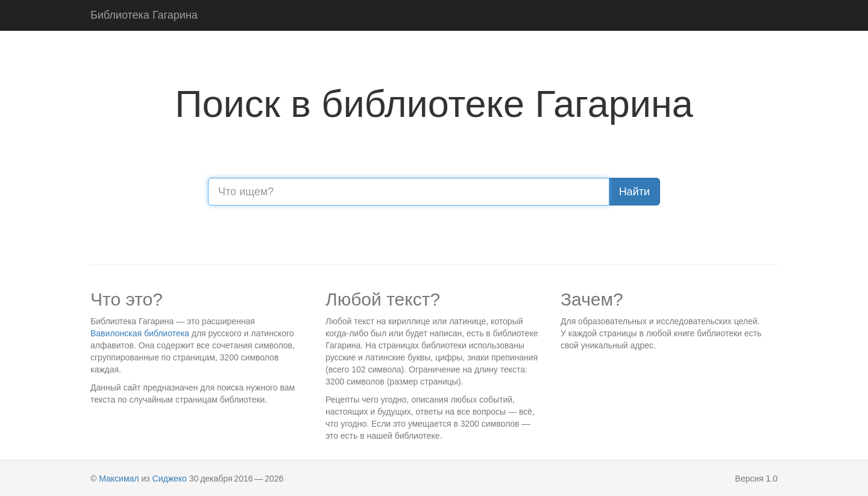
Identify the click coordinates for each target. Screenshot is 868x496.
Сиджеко (170, 479)
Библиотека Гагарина (144, 15)
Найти (634, 192)
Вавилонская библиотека (140, 333)
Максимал (119, 479)
